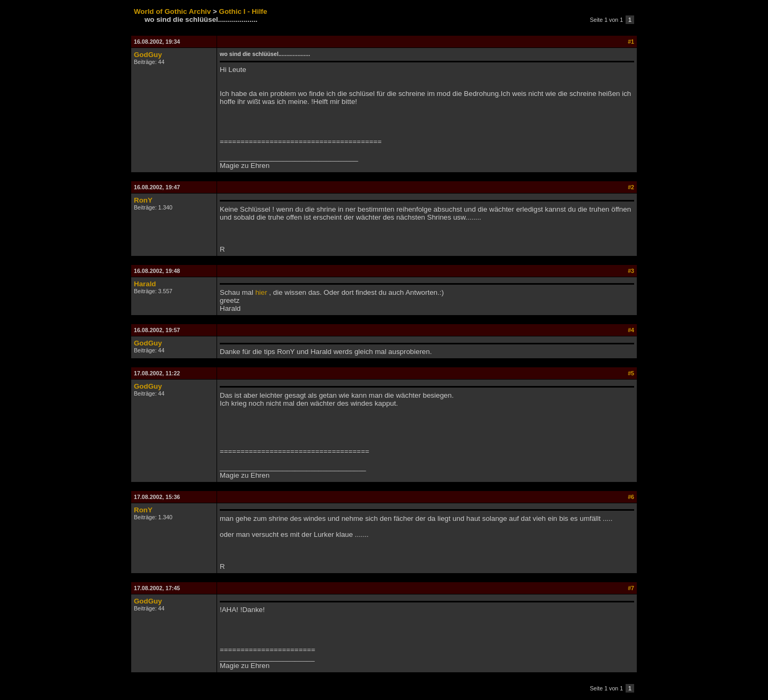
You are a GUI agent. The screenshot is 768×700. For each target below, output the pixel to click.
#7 (631, 588)
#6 (631, 497)
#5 (631, 373)
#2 (631, 187)
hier (261, 292)
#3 (631, 271)
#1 (631, 42)
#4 (631, 330)
